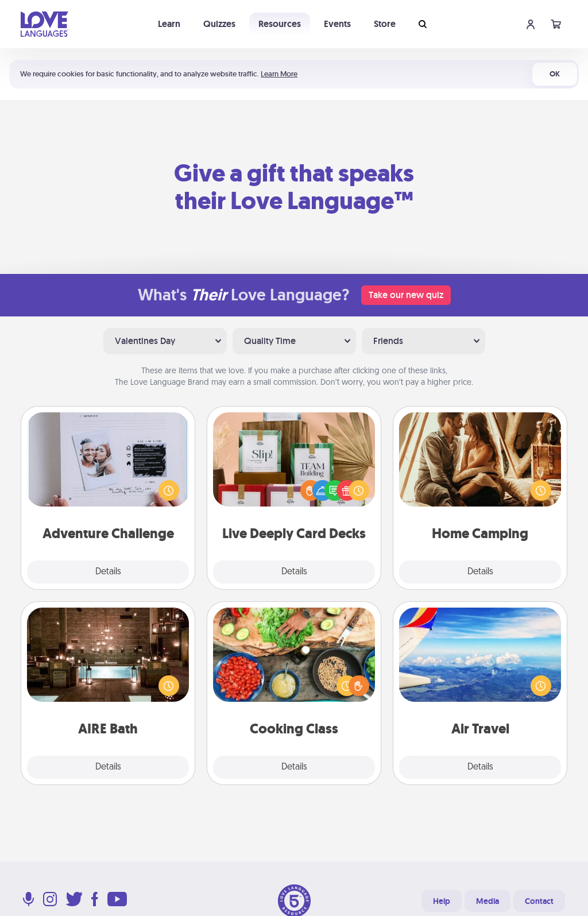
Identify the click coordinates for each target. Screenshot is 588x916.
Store (385, 24)
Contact (539, 901)
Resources (280, 24)
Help (442, 901)
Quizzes (219, 24)
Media (488, 901)
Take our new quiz (406, 295)
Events (337, 24)
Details (108, 572)
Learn (169, 24)
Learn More (279, 74)
